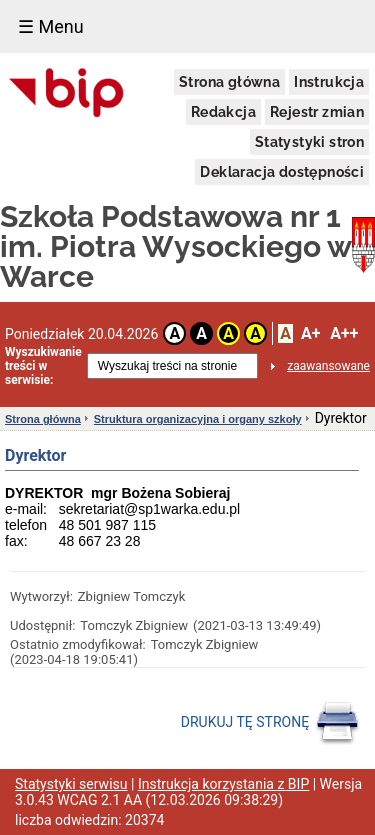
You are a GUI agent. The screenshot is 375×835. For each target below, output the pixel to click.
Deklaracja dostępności (282, 172)
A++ (344, 333)
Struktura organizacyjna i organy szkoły (198, 419)
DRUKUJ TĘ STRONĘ (270, 723)
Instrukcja (329, 82)
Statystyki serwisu (71, 784)
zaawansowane (328, 366)
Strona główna (229, 82)
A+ (310, 333)
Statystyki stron (309, 142)
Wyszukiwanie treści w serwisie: (43, 366)
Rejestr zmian (317, 112)
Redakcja (223, 112)
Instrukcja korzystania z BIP (223, 784)
